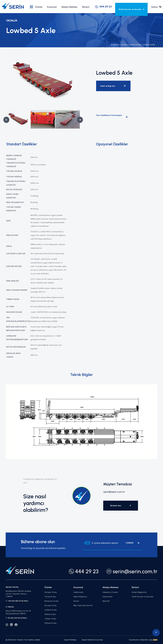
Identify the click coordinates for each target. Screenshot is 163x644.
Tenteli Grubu (50, 597)
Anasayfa (115, 45)
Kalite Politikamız (80, 597)
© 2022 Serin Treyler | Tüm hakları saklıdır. (23, 640)
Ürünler (36, 7)
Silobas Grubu (50, 614)
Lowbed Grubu (134, 45)
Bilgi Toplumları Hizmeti (83, 605)
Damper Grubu (51, 592)
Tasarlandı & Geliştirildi (143, 640)
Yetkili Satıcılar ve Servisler (131, 9)
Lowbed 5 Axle (148, 45)
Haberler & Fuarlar (110, 592)
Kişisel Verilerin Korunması (92, 640)
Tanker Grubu (50, 619)
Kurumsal (52, 7)
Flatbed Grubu (50, 623)
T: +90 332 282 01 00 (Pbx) (17, 601)
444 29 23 (103, 6)
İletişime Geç (121, 506)
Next (78, 120)
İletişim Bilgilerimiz (139, 592)
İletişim (86, 7)
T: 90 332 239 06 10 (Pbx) (16, 618)
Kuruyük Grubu (51, 605)
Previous (5, 120)
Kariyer (76, 601)
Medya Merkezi (69, 7)
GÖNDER (133, 543)
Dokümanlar (108, 597)
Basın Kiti (106, 601)
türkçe (156, 7)
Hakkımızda (78, 592)
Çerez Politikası (70, 640)
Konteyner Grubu (52, 601)
